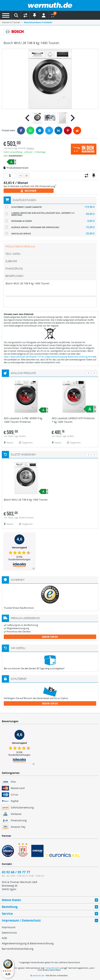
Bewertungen (14, 276)
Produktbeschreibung (20, 246)
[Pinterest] (68, 131)
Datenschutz (9, 933)
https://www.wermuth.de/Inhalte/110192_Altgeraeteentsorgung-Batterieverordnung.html (48, 357)
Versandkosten (52, 968)
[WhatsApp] (30, 131)
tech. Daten (13, 254)
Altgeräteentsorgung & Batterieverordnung (28, 943)
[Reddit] (77, 131)
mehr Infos (50, 637)
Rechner (29, 191)
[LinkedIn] (58, 131)
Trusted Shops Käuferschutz (19, 608)
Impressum (9, 927)
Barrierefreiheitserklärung (18, 949)
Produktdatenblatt (16, 168)
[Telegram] (40, 131)
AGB (4, 938)
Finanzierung (14, 268)
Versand (30, 148)
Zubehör (11, 261)
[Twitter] (49, 131)
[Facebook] (21, 131)
